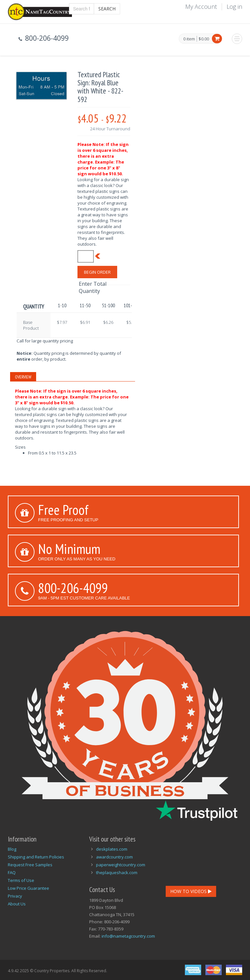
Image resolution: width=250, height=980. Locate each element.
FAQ (12, 872)
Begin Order (97, 272)
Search (107, 9)
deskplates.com (112, 849)
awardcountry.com (114, 857)
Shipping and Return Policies (36, 857)
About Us (17, 904)
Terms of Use (21, 880)
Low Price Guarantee (28, 888)
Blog (12, 849)
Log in (234, 7)
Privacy (15, 896)
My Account (201, 7)
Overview (23, 377)
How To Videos (191, 891)
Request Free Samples (30, 865)
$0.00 (204, 39)
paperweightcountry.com (121, 865)
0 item (189, 39)
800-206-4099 (73, 588)
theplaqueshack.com (117, 872)
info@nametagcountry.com (128, 936)
